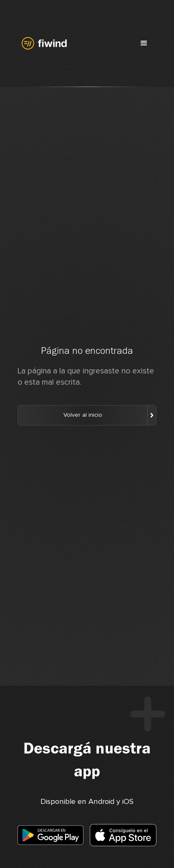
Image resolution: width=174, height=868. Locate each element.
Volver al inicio (83, 415)
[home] (42, 43)
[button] (144, 43)
